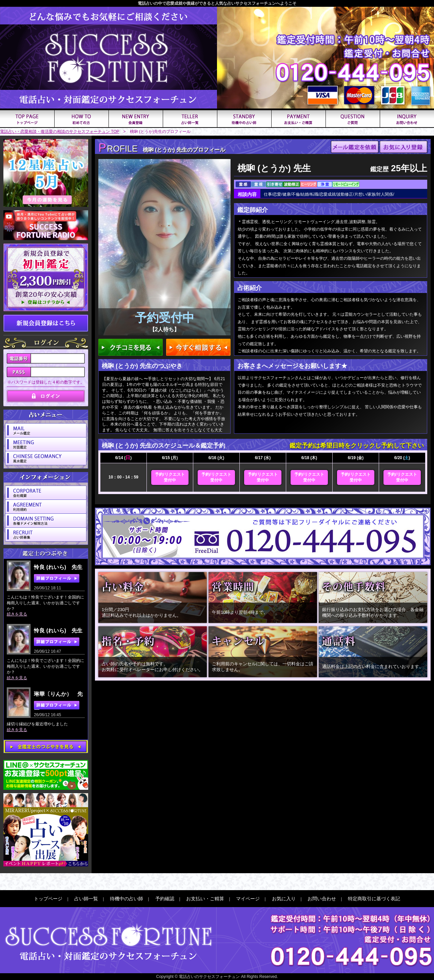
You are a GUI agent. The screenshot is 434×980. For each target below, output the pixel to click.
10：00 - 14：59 (123, 477)
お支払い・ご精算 (205, 899)
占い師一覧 (86, 899)
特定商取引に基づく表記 (374, 899)
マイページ (248, 899)
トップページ (48, 899)
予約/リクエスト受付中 (170, 477)
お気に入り (284, 899)
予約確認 (165, 899)
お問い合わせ (322, 899)
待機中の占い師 (126, 899)
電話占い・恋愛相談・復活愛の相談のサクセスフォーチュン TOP (60, 132)
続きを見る (17, 614)
